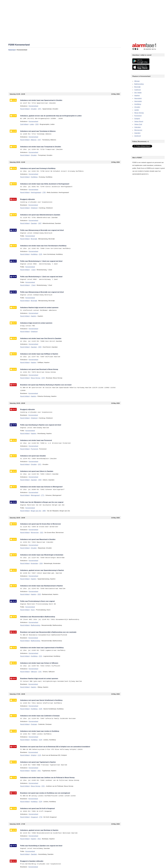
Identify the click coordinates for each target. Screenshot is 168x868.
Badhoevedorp (139, 84)
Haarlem (137, 95)
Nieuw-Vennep (139, 113)
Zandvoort (138, 136)
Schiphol (137, 119)
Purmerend (138, 116)
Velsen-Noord (139, 121)
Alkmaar (137, 81)
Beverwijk (137, 87)
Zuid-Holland (24, 124)
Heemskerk (138, 98)
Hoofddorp (138, 104)
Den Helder (138, 93)
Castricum (138, 90)
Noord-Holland (25, 109)
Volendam (137, 127)
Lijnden (137, 110)
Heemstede (138, 101)
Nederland (12, 50)
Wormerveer (138, 130)
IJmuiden (137, 107)
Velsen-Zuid (138, 124)
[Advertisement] (65, 72)
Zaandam (137, 133)
